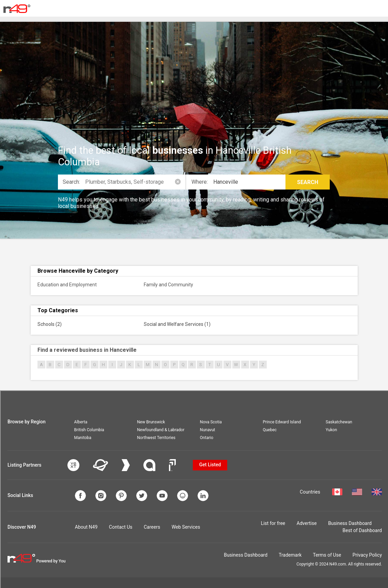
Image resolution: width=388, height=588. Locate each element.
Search (308, 182)
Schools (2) (50, 324)
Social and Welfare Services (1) (177, 324)
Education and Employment (67, 285)
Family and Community (168, 285)
